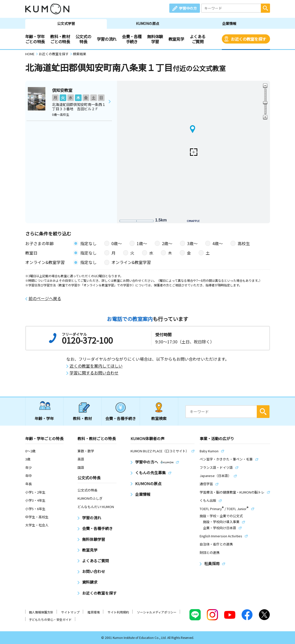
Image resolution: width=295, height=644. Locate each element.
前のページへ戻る (45, 298)
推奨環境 (94, 612)
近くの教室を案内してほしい (96, 366)
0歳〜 (117, 243)
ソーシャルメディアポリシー (157, 612)
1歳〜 (142, 243)
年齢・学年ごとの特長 (35, 39)
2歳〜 (167, 243)
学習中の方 (188, 8)
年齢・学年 (44, 418)
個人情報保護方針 (41, 612)
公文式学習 (66, 23)
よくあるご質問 (197, 39)
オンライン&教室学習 (131, 262)
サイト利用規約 (118, 612)
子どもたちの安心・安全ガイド (50, 619)
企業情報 (229, 23)
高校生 (244, 243)
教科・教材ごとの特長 (60, 39)
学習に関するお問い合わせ (94, 373)
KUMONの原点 (148, 23)
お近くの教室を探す (248, 39)
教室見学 (176, 39)
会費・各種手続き (132, 39)
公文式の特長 (83, 39)
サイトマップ (70, 612)
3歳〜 (192, 243)
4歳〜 (218, 243)
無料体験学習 (155, 39)
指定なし (88, 243)
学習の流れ (107, 39)
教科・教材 (82, 418)
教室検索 (159, 418)
